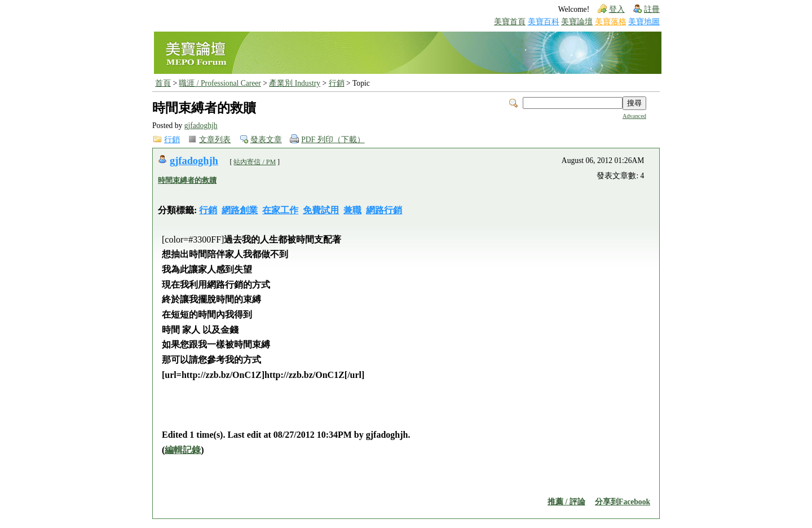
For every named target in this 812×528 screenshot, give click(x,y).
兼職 (352, 210)
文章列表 (215, 140)
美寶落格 (611, 22)
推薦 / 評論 (566, 502)
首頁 (163, 83)
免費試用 (321, 210)
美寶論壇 (577, 22)
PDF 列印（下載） (333, 140)
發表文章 (266, 140)
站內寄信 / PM (255, 162)
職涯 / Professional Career (220, 83)
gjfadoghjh (201, 126)
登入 (617, 9)
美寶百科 (544, 22)
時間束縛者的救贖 (187, 180)
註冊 (652, 9)
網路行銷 (384, 210)
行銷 (337, 83)
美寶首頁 (510, 22)
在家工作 (280, 210)
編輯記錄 (183, 450)
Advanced (634, 116)
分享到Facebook (623, 502)
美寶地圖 (644, 22)
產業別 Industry (295, 83)
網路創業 (240, 210)
